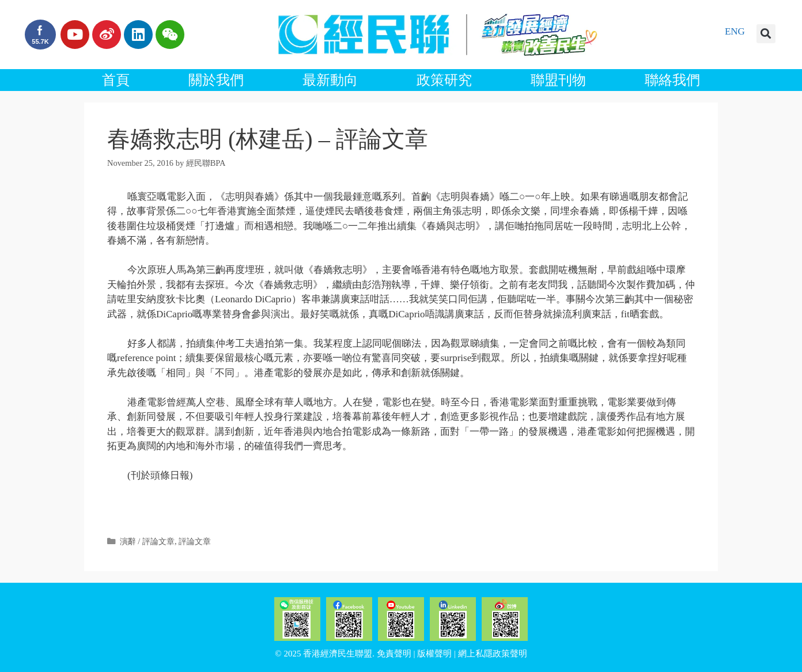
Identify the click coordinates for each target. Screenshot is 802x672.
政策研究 (444, 80)
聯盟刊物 (558, 80)
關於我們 (216, 80)
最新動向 (330, 80)
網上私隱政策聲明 (493, 654)
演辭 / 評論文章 (147, 541)
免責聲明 (394, 654)
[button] (766, 34)
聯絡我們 (672, 80)
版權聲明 (434, 654)
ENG (735, 31)
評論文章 (195, 541)
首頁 (116, 80)
